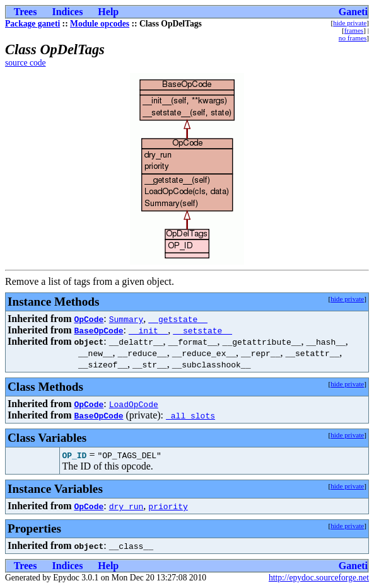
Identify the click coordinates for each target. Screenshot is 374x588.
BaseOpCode (98, 330)
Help (108, 12)
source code (26, 63)
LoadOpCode (134, 404)
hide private (350, 23)
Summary (126, 319)
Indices (67, 12)
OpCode (89, 319)
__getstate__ (178, 319)
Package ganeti (32, 24)
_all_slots (190, 415)
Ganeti (353, 12)
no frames (353, 38)
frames (354, 30)
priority (168, 506)
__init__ (148, 330)
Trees (26, 12)
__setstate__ (202, 330)
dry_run (126, 506)
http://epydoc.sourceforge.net (319, 578)
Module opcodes (100, 24)
